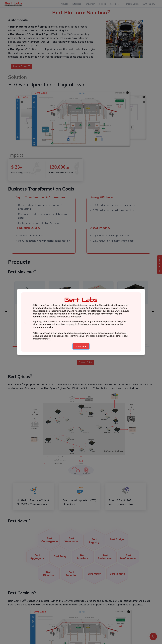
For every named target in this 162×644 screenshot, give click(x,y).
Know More (81, 346)
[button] (25, 322)
